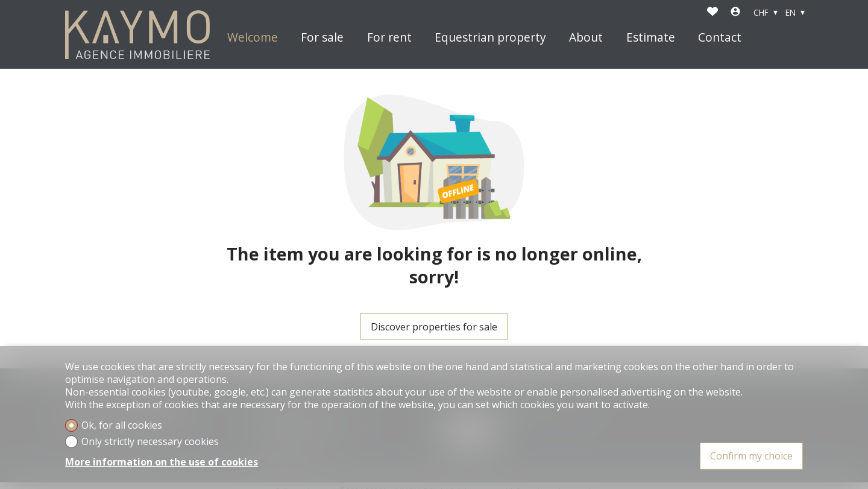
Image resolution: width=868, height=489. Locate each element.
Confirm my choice (751, 456)
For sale (322, 38)
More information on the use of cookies (162, 462)
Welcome (253, 38)
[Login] (735, 13)
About (586, 38)
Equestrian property (490, 38)
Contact (720, 38)
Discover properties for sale (434, 327)
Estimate (651, 38)
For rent (389, 38)
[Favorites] (712, 13)
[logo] (137, 35)
